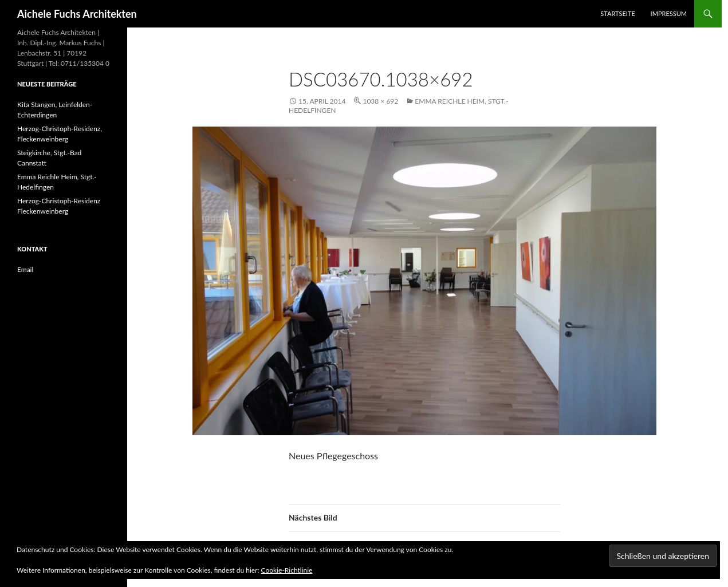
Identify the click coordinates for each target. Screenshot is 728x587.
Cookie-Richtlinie (287, 570)
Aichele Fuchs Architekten (77, 14)
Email (25, 269)
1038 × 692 (380, 101)
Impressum (669, 13)
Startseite (617, 13)
